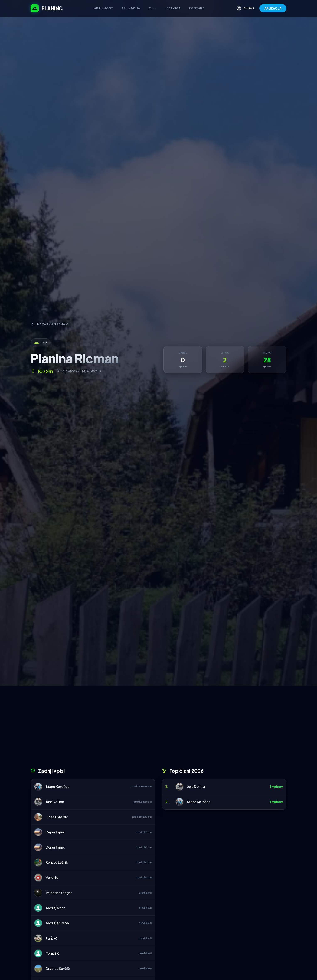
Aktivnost (104, 8)
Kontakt (197, 8)
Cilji (153, 8)
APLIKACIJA (273, 8)
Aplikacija (131, 8)
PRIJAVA (245, 8)
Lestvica (173, 8)
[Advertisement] (158, 728)
